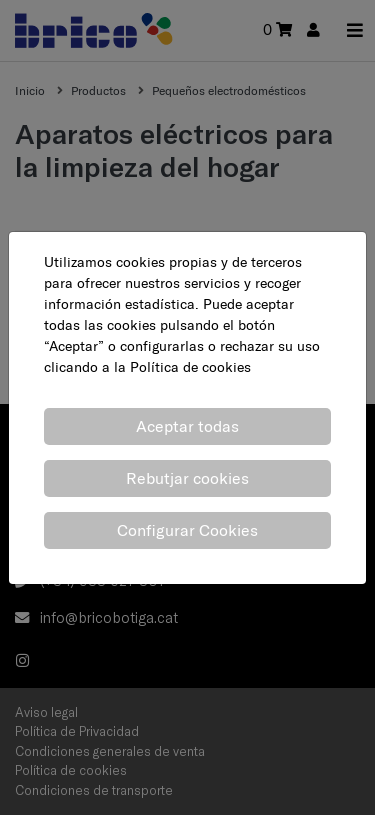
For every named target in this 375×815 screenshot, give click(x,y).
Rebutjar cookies (187, 478)
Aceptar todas (187, 426)
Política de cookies (190, 367)
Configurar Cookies (187, 530)
